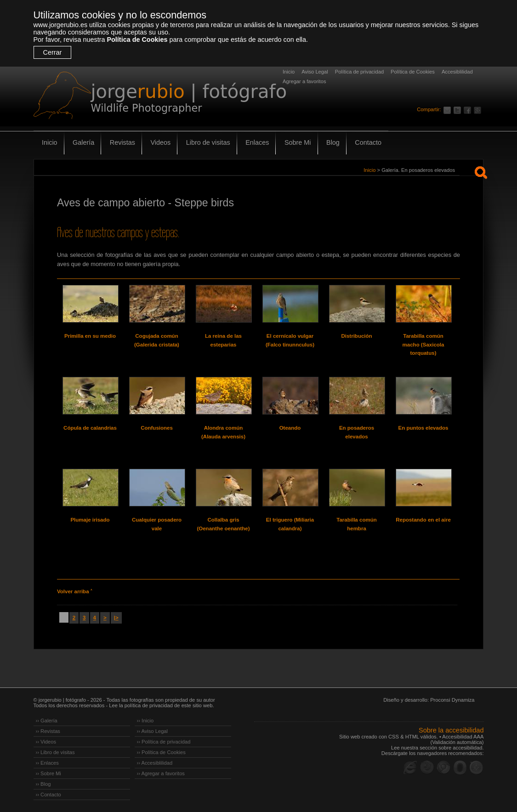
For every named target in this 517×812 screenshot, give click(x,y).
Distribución (356, 336)
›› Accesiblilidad (155, 763)
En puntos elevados (423, 428)
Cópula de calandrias (90, 428)
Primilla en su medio (90, 336)
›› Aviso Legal (153, 731)
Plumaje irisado (90, 520)
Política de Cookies (137, 40)
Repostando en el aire (423, 520)
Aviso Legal (315, 72)
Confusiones (157, 428)
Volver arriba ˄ (74, 591)
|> (116, 618)
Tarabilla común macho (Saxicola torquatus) (423, 344)
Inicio (289, 72)
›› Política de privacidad (164, 742)
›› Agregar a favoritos (161, 773)
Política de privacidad (359, 72)
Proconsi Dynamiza (452, 700)
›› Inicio (145, 721)
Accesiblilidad (457, 72)
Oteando (290, 428)
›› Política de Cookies (161, 752)
